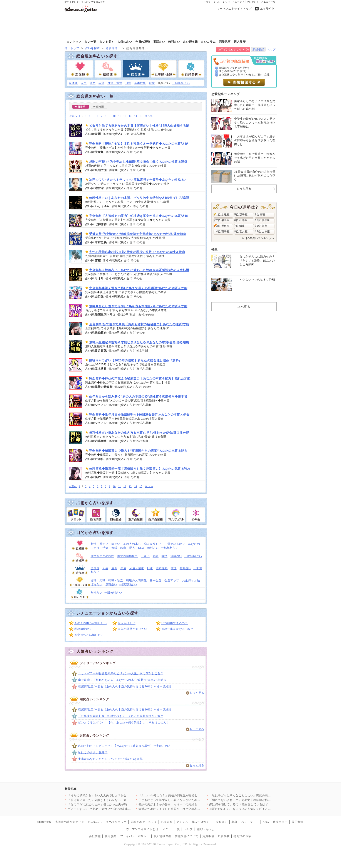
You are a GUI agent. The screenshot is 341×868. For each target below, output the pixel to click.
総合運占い (113, 48)
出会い (145, 556)
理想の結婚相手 (128, 556)
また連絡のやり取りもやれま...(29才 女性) (245, 75)
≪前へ (73, 116)
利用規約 (110, 836)
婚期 (156, 556)
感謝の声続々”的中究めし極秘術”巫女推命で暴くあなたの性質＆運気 (138, 162)
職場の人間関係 (136, 580)
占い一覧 (90, 42)
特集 (215, 249)
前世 (152, 83)
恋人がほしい (127, 623)
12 (125, 116)
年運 (101, 83)
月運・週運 (115, 83)
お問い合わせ (205, 829)
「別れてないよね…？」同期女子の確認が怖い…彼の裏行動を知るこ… (256, 800)
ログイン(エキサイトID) (233, 50)
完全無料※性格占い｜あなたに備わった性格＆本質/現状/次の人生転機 (139, 270)
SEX (141, 548)
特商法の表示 (242, 836)
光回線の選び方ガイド (70, 822)
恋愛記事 (225, 42)
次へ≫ (149, 116)
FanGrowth (95, 822)
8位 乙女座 (241, 232)
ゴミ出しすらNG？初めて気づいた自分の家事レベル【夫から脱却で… (114, 809)
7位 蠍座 (240, 226)
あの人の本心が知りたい (91, 623)
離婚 (165, 556)
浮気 (105, 548)
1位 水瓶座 (223, 215)
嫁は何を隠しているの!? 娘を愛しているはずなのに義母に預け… (252, 804)
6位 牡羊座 (241, 220)
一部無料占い (181, 83)
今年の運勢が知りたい (133, 629)
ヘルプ (271, 50)
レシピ (226, 2)
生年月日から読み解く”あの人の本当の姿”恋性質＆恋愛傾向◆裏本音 (138, 396)
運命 (93, 83)
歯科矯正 (222, 822)
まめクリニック (116, 822)
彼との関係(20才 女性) (233, 71)
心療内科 (167, 822)
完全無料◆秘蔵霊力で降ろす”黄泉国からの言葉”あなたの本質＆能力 (138, 451)
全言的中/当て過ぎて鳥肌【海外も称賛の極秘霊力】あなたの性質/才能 (139, 324)
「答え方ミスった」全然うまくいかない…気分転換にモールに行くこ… (115, 800)
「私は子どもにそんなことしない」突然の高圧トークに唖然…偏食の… (256, 795)
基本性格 (140, 83)
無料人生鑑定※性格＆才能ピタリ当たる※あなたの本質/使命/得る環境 (139, 342)
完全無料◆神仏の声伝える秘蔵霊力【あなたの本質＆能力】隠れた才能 (140, 378)
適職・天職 (98, 580)
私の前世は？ (83, 629)
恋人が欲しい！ (154, 544)
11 (120, 116)
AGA (266, 822)
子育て (207, 2)
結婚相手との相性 (102, 556)
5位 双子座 (241, 215)
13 (130, 116)
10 (114, 116)
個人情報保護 (162, 836)
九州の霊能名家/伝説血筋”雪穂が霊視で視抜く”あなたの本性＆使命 (137, 252)
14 (136, 116)
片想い (104, 544)
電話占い (159, 42)
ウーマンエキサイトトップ (234, 9)
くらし (217, 2)
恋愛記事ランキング (226, 94)
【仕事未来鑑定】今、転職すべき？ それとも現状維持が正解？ (121, 716)
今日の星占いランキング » (258, 238)
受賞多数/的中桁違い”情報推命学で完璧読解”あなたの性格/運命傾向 (138, 234)
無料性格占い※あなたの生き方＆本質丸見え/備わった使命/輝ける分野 (139, 433)
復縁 (114, 548)
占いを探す (107, 42)
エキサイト (267, 9)
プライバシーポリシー (135, 836)
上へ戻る (244, 307)
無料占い (174, 42)
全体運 (73, 83)
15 (141, 116)
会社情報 (95, 836)
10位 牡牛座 (262, 220)
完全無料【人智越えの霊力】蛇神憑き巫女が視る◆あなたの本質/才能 (139, 216)
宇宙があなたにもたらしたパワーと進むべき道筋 (110, 759)
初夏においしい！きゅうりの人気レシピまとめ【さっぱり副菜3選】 (254, 809)
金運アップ (172, 580)
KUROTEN (44, 822)
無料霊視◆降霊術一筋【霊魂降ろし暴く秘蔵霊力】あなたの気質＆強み (140, 469)
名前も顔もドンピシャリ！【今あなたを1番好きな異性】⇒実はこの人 (125, 746)
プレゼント (253, 2)
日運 (128, 83)
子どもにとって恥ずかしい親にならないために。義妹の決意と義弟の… (186, 800)
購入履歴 (240, 42)
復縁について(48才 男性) (234, 68)
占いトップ (74, 42)
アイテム (182, 822)
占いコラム (208, 42)
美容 (234, 822)
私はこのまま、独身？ (93, 752)
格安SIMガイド (202, 822)
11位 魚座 (261, 226)
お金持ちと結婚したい (89, 635)
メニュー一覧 (268, 2)
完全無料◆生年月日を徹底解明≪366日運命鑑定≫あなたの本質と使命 (139, 415)
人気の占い (125, 42)
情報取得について (187, 836)
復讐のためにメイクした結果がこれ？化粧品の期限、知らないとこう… (186, 809)
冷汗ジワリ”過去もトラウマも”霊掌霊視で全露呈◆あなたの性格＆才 (138, 180)
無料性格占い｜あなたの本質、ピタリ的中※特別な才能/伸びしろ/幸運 (139, 198)
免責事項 (208, 836)
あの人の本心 (132, 544)
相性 (94, 544)
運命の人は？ (176, 544)
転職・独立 (116, 580)
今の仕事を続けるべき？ (178, 629)
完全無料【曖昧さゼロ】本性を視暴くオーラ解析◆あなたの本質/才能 (139, 144)
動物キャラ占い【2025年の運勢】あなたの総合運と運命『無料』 (136, 360)
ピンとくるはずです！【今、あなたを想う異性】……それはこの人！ (124, 723)
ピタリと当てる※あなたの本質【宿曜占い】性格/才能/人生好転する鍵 (139, 126)
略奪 (123, 548)
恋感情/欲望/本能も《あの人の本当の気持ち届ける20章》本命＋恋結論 (125, 686)
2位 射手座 (223, 220)
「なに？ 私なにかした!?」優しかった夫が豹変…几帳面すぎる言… (112, 804)
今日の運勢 (143, 42)
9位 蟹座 (260, 215)
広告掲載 (224, 836)
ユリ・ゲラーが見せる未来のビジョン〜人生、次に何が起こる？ (121, 673)
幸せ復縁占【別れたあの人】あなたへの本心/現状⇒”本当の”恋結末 (122, 680)
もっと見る (197, 693)
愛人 (132, 548)
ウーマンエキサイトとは (142, 829)
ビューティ (238, 2)
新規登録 (258, 50)
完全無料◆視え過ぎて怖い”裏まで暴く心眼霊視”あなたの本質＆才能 (138, 288)
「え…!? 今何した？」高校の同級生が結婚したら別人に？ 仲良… (182, 795)
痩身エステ (280, 822)
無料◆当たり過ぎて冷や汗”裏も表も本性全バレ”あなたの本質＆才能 (138, 306)
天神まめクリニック (144, 822)
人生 (84, 83)
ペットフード (250, 822)
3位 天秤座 (223, 226)
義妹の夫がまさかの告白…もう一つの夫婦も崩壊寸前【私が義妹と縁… (186, 804)
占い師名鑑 (191, 42)
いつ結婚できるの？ (175, 623)
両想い (116, 544)
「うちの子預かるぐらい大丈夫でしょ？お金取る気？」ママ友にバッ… (115, 795)
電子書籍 (297, 822)
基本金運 (155, 580)
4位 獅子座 (223, 232)
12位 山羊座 (262, 232)
